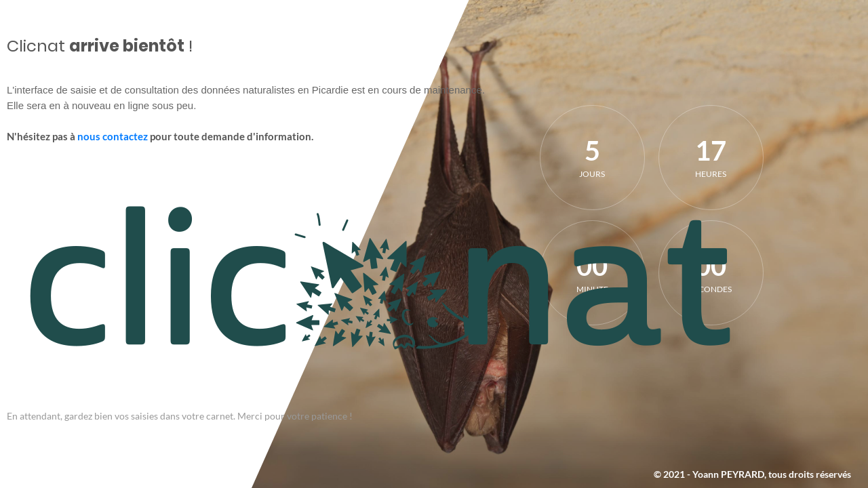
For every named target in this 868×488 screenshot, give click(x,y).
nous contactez (113, 136)
